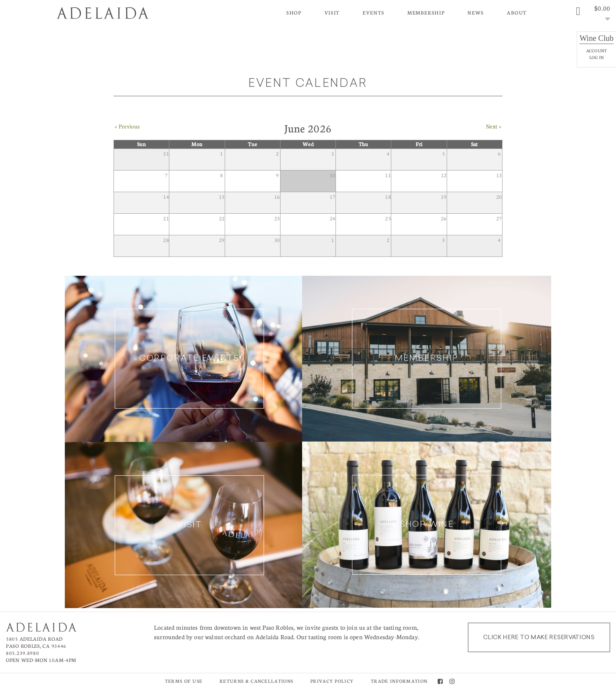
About (517, 13)
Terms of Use (184, 682)
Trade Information (399, 682)
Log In (597, 57)
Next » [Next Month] (494, 130)
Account (597, 50)
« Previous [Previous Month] (127, 130)
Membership (426, 13)
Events (374, 13)
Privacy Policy (332, 682)
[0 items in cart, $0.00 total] (592, 14)
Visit (332, 13)
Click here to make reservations (539, 638)
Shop (294, 13)
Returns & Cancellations (256, 682)
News (476, 13)
